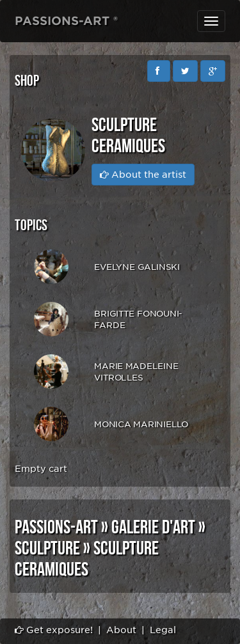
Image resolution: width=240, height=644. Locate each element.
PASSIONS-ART (56, 528)
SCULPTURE (47, 549)
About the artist (143, 175)
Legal (163, 630)
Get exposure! (54, 630)
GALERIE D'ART (153, 528)
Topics (31, 225)
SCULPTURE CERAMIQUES (87, 559)
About (121, 630)
